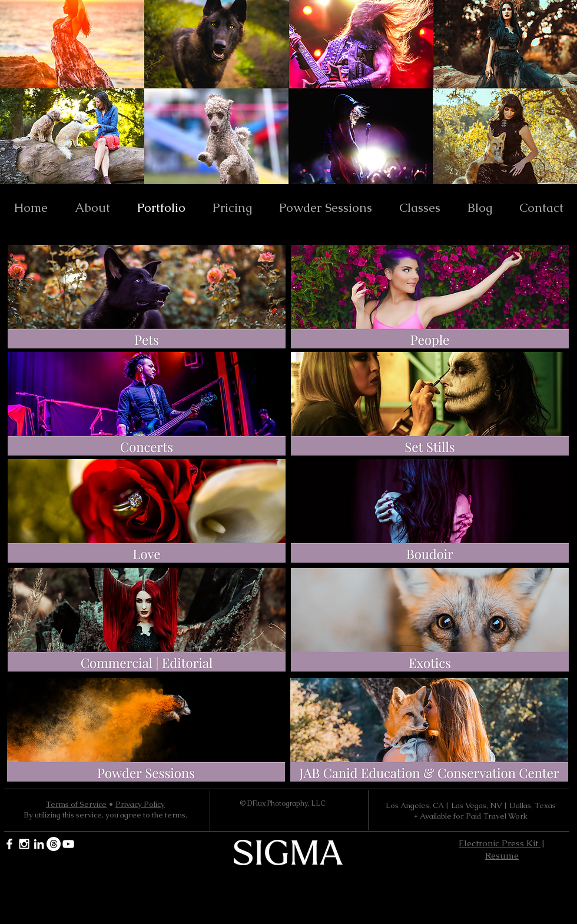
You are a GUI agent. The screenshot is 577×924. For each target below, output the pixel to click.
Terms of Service (76, 804)
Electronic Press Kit (500, 843)
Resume (502, 855)
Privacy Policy (140, 804)
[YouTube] (68, 844)
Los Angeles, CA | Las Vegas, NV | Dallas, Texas (471, 805)
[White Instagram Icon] (24, 844)
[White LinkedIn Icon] (39, 844)
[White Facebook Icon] (9, 844)
